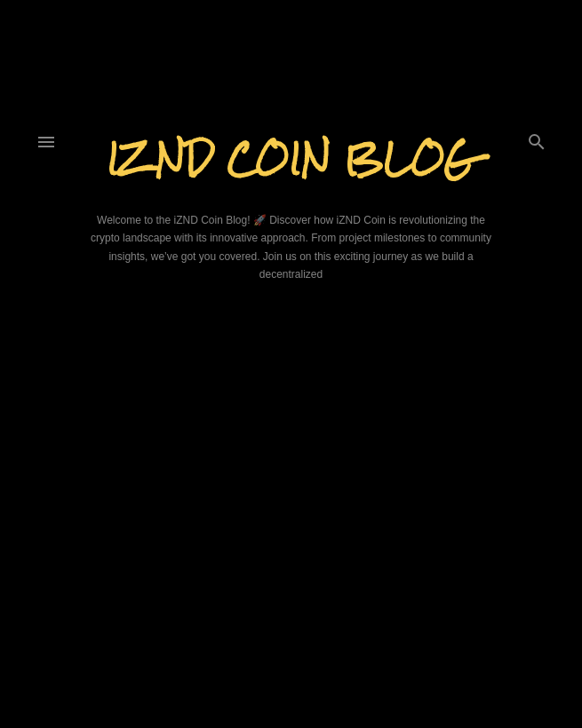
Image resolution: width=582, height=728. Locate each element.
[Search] (537, 138)
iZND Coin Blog (291, 158)
